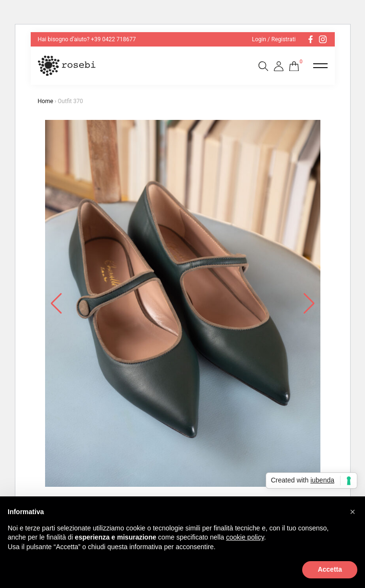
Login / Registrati (274, 39)
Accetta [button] (330, 569)
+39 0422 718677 (114, 39)
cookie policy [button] (245, 537)
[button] (353, 512)
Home (46, 101)
